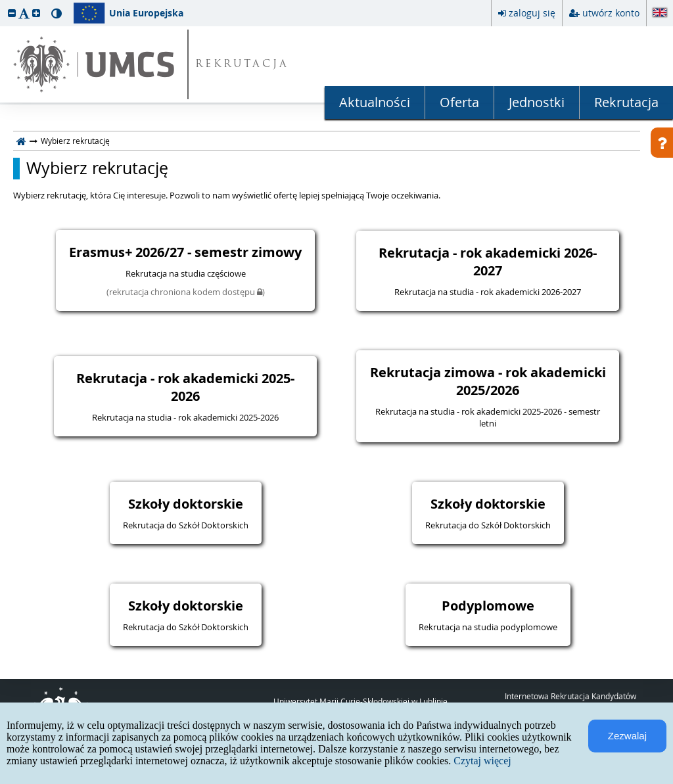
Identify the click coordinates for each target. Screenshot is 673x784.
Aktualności (375, 102)
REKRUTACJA (242, 65)
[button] (12, 13)
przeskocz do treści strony (3, 3)
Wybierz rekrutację (97, 168)
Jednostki (537, 102)
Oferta (459, 102)
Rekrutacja (626, 102)
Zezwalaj (627, 736)
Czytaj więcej (482, 761)
